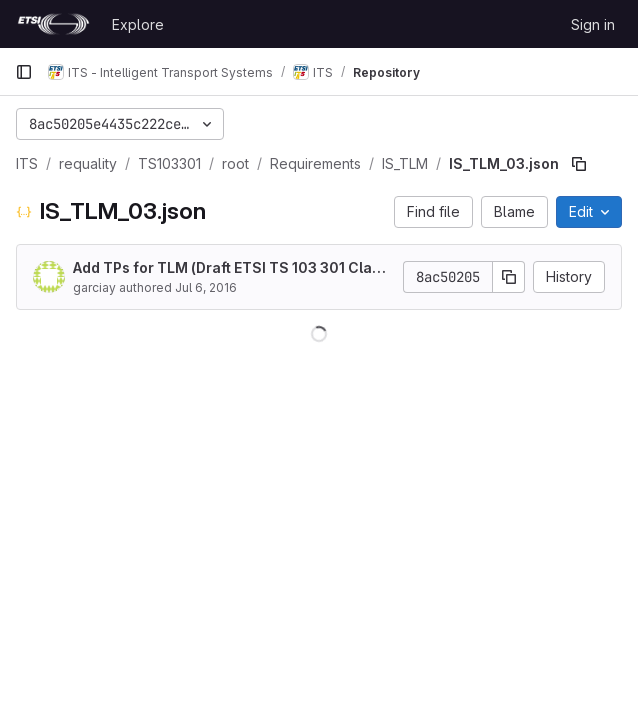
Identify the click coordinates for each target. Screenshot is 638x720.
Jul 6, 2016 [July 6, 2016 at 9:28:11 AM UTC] (206, 287)
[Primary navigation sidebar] (24, 72)
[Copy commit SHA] (509, 277)
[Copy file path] (579, 164)
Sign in (593, 24)
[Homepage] (53, 24)
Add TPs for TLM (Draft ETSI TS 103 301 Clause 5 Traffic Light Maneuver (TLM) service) (231, 268)
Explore (138, 24)
